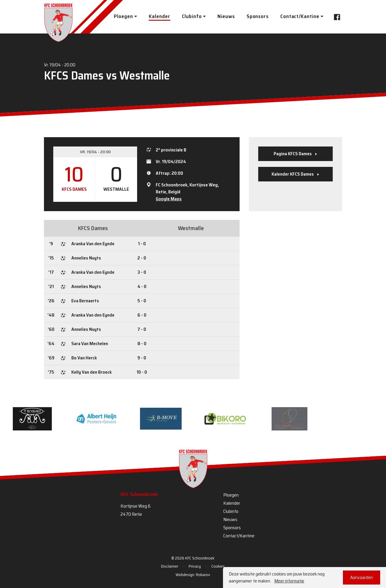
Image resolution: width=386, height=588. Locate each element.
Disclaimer (170, 566)
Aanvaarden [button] (362, 577)
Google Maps (169, 199)
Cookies (218, 566)
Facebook (335, 16)
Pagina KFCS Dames (295, 154)
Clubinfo (231, 511)
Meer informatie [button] (289, 581)
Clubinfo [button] (192, 16)
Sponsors (258, 16)
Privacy (195, 566)
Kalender (159, 16)
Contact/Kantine (239, 536)
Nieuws (226, 16)
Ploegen (231, 495)
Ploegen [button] (123, 16)
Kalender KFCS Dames (295, 174)
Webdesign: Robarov (193, 575)
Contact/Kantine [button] (300, 16)
